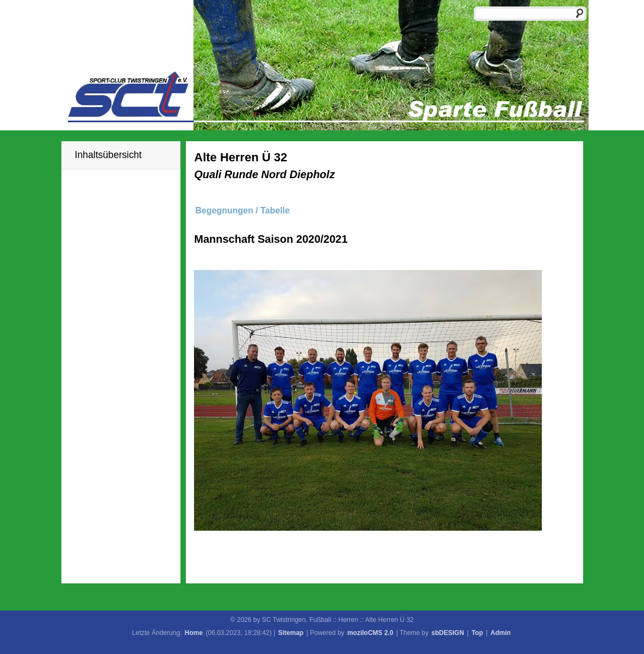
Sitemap (291, 633)
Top (477, 633)
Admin (501, 633)
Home (194, 633)
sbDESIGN (448, 633)
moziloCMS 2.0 (370, 633)
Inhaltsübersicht (108, 155)
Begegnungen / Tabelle (242, 210)
